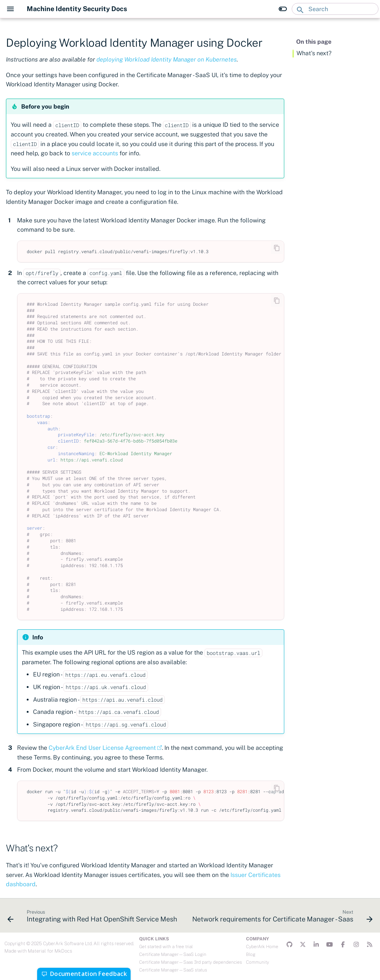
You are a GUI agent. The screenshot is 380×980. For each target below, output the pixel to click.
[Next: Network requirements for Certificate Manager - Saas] (282, 918)
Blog (251, 954)
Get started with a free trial (166, 947)
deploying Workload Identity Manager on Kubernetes (167, 59)
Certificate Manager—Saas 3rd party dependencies (191, 962)
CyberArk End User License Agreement (102, 748)
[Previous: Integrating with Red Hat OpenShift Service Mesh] (93, 918)
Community (258, 962)
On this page (314, 42)
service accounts (95, 153)
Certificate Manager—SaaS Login (173, 954)
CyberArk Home (262, 947)
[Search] (335, 9)
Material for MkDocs (50, 951)
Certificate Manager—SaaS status (173, 970)
